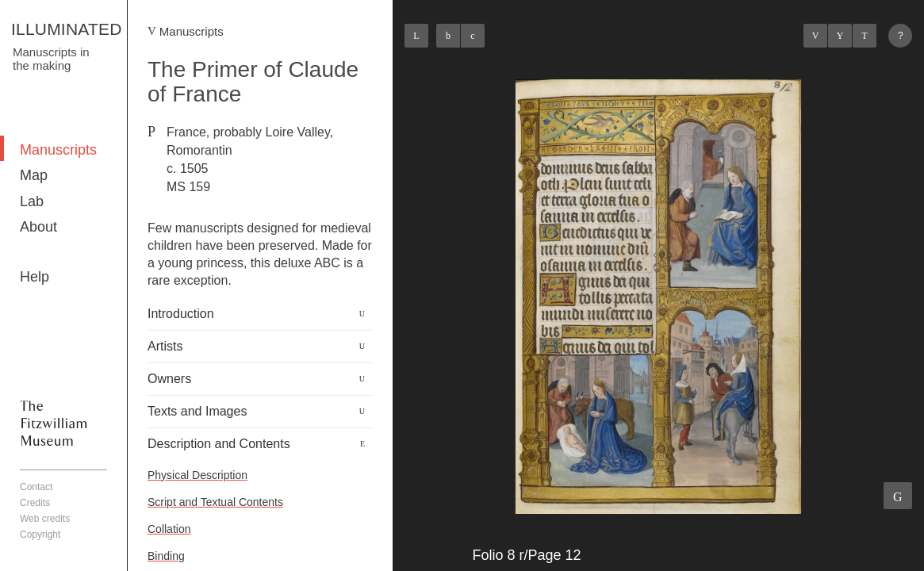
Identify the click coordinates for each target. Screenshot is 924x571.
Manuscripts (58, 150)
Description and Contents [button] (219, 444)
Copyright (40, 535)
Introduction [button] (181, 314)
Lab (32, 201)
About (38, 227)
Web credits (45, 519)
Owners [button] (169, 379)
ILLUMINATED (67, 29)
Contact (36, 487)
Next (865, 36)
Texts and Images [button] (197, 411)
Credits (35, 503)
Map (34, 175)
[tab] (260, 314)
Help (35, 277)
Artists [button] (165, 346)
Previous (815, 36)
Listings (840, 36)
